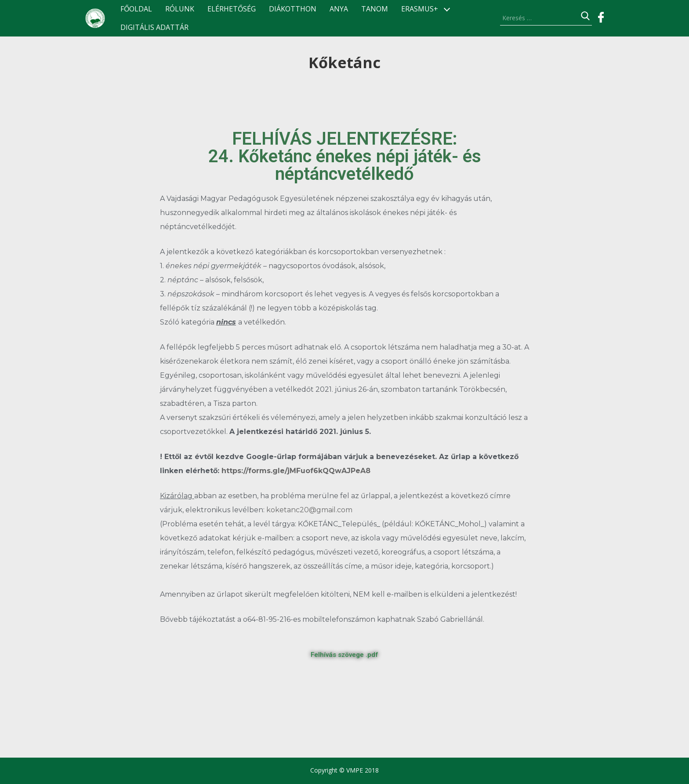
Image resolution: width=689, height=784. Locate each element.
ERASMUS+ (420, 9)
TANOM (375, 9)
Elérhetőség (232, 9)
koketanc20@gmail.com (309, 510)
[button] (344, 655)
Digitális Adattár (154, 27)
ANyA (339, 9)
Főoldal (136, 9)
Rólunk (180, 9)
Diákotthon (293, 9)
